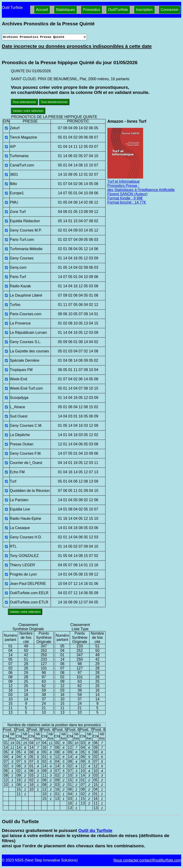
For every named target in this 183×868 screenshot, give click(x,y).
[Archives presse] (44, 37)
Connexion (170, 10)
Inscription (144, 10)
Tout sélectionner (24, 102)
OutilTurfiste (118, 10)
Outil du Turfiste (95, 830)
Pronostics (91, 10)
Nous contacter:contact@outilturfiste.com (147, 860)
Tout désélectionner (54, 102)
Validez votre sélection (28, 111)
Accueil (42, 10)
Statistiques (66, 10)
